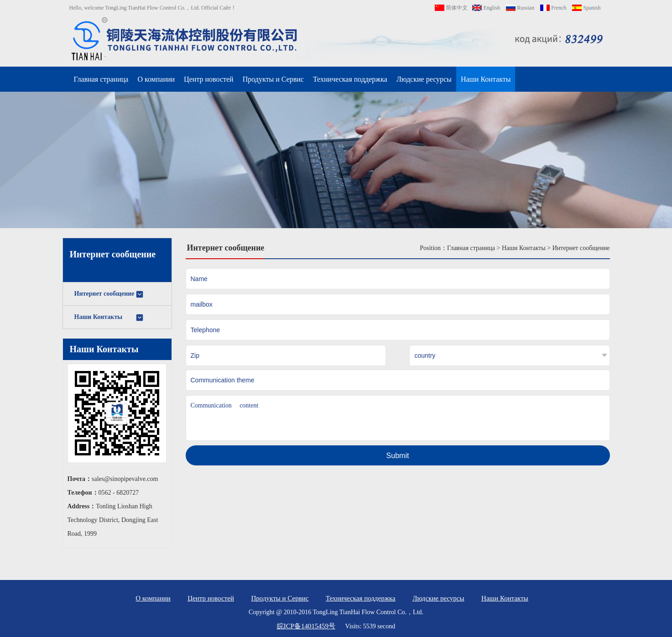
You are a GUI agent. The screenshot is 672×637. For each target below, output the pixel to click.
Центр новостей (209, 79)
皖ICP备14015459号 (306, 626)
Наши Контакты (486, 79)
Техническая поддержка (350, 79)
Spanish (586, 8)
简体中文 (451, 8)
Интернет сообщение (109, 294)
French (553, 8)
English (486, 8)
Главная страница (101, 79)
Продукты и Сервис (273, 79)
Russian (520, 8)
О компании (156, 79)
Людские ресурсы (424, 79)
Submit (398, 456)
